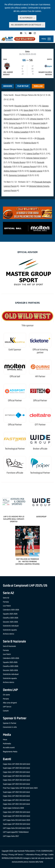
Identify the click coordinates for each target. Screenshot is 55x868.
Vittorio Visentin (37, 119)
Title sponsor (28, 325)
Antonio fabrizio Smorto (36, 158)
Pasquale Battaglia (43, 182)
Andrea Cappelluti (21, 132)
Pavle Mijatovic (41, 128)
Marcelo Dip (28, 149)
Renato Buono (19, 162)
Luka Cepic (18, 128)
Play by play (23, 86)
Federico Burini (26, 115)
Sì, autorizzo (26, 18)
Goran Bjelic (28, 110)
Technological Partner (15, 449)
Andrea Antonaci (10, 171)
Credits (51, 854)
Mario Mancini (9, 158)
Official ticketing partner (40, 351)
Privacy (4, 854)
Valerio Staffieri (33, 153)
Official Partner (15, 400)
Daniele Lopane (36, 171)
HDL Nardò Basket (8, 73)
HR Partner (40, 376)
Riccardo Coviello (21, 106)
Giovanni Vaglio (39, 123)
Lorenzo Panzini (29, 166)
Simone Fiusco (15, 123)
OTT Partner (40, 425)
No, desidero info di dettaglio (26, 25)
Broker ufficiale (40, 449)
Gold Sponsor (15, 350)
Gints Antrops (9, 153)
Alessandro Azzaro (11, 119)
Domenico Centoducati (18, 175)
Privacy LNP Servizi (16, 854)
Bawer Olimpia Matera (45, 73)
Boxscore (8, 86)
